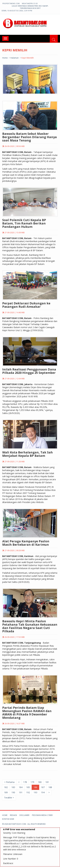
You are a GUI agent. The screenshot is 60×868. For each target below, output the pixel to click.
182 (6, 787)
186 (36, 787)
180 (40, 782)
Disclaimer (24, 815)
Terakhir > (9, 798)
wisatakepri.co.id (30, 3)
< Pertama (9, 782)
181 (47, 782)
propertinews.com (11, 3)
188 (50, 787)
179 (32, 782)
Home (5, 58)
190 (13, 792)
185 (28, 787)
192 (28, 792)
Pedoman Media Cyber (42, 815)
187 (43, 787)
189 (6, 792)
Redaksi (13, 815)
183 (13, 787)
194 (43, 792)
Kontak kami (8, 819)
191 (21, 792)
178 (25, 782)
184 (21, 787)
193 (35, 792)
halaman (15, 58)
